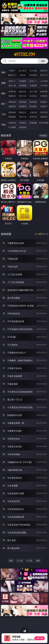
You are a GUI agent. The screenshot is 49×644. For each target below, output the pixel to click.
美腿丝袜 (12, 106)
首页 (11, 561)
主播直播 (33, 85)
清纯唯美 (23, 106)
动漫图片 (44, 102)
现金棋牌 (33, 75)
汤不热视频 (44, 123)
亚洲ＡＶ (12, 81)
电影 (3, 93)
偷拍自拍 (23, 91)
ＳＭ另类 (44, 85)
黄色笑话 (33, 117)
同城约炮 (12, 123)
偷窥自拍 (12, 102)
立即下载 (40, 638)
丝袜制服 (23, 85)
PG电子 (12, 71)
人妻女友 (33, 112)
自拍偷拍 (23, 81)
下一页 (29, 561)
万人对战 (33, 71)
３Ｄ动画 (44, 81)
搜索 (43, 61)
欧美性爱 (44, 91)
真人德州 (23, 71)
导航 (3, 125)
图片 (3, 104)
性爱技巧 (44, 117)
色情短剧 (23, 127)
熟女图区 (33, 106)
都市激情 (12, 112)
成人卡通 (33, 91)
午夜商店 (23, 123)
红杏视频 (12, 127)
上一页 (20, 561)
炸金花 (23, 75)
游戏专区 (44, 71)
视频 (3, 83)
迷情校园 (12, 117)
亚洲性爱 (12, 91)
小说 (3, 114)
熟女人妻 (12, 85)
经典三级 (23, 96)
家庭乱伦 (23, 112)
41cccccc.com (24, 54)
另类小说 (23, 117)
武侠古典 (44, 112)
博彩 (3, 72)
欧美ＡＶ (33, 81)
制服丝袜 (12, 96)
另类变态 (44, 96)
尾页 (38, 561)
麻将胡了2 (12, 75)
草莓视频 (33, 123)
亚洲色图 (23, 102)
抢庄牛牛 (44, 75)
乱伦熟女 (33, 96)
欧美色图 (33, 102)
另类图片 (44, 106)
